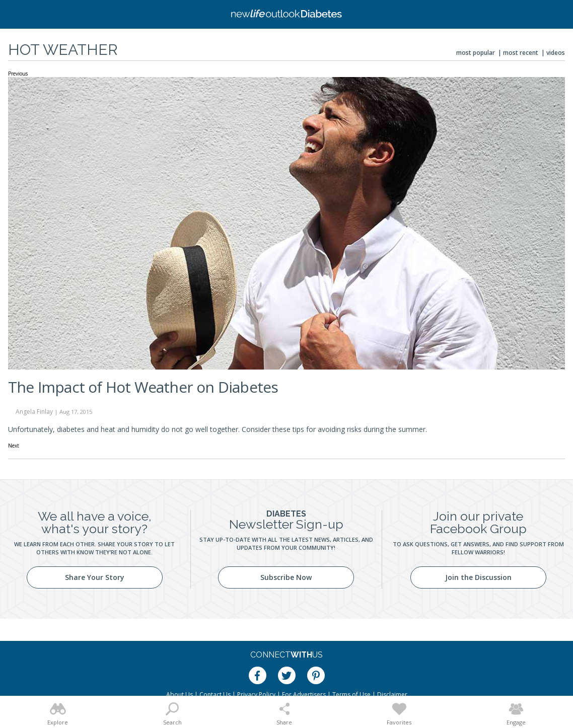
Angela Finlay (34, 412)
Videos (556, 53)
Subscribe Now (286, 577)
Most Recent (521, 53)
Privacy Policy (256, 695)
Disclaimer (392, 695)
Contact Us (215, 695)
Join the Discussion (478, 577)
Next (14, 446)
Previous (18, 74)
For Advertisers (304, 695)
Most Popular (476, 53)
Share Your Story (95, 577)
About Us (180, 695)
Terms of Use (351, 695)
